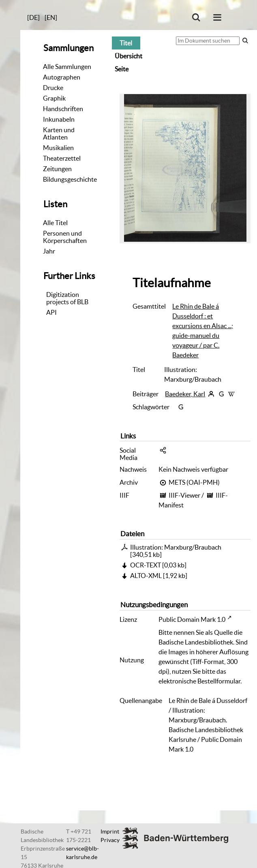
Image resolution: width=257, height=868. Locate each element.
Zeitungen (57, 169)
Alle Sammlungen (67, 67)
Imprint (110, 831)
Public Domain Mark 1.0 (192, 619)
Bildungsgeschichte (70, 179)
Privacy (110, 840)
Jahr (49, 251)
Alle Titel (55, 223)
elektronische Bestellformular (199, 681)
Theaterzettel (62, 158)
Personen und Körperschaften (65, 237)
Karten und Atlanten (59, 133)
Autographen (62, 77)
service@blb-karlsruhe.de (82, 853)
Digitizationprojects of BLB (67, 298)
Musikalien (58, 148)
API (51, 312)
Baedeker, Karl (185, 394)
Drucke (53, 88)
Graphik (54, 98)
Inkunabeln (59, 119)
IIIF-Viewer (184, 495)
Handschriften (63, 109)
